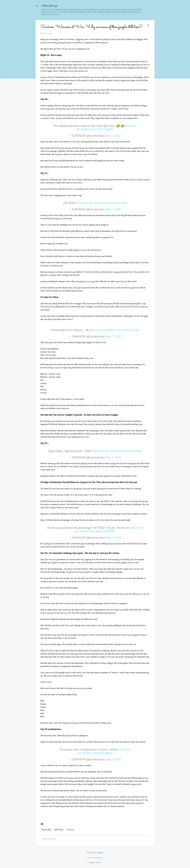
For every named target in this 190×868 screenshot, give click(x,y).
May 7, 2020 (113, 136)
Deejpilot (100, 858)
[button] (148, 26)
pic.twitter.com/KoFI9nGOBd (124, 451)
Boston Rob (46, 830)
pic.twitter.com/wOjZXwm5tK (108, 203)
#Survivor (131, 126)
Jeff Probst (59, 830)
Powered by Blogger (95, 853)
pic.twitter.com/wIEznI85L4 (95, 753)
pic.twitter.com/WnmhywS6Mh (95, 531)
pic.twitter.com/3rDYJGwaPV (95, 129)
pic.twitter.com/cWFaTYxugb (121, 330)
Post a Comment (50, 839)
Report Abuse (95, 863)
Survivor (70, 830)
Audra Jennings (49, 6)
